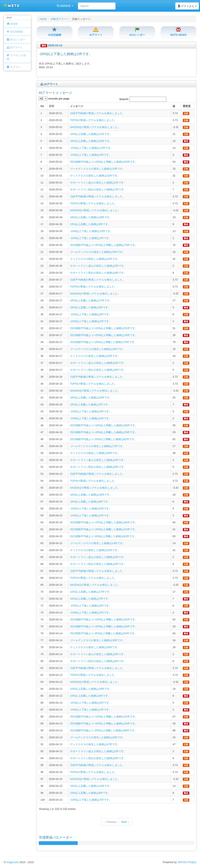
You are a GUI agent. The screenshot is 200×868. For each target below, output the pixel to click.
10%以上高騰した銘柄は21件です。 (91, 134)
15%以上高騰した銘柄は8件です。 (90, 793)
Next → (126, 822)
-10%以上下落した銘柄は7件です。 (91, 800)
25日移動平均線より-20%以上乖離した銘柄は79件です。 (104, 342)
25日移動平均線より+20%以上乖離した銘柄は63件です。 (104, 162)
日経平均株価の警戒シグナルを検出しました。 (98, 113)
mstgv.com (13, 862)
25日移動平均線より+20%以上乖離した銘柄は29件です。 (104, 432)
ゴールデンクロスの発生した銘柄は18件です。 (98, 640)
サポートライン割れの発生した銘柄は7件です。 (98, 189)
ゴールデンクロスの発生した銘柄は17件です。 (98, 446)
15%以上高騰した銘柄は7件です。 (90, 404)
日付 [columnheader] (51, 106)
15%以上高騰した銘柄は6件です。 (90, 502)
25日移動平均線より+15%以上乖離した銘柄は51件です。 (104, 328)
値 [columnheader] (174, 106)
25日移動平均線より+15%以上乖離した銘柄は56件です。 (104, 425)
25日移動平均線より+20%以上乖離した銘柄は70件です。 (104, 245)
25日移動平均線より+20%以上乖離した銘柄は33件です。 (104, 626)
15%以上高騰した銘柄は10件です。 (91, 141)
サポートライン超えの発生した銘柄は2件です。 (98, 183)
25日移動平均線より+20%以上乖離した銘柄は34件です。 (104, 723)
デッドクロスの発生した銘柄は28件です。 (95, 647)
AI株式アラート (60, 19)
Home (43, 19)
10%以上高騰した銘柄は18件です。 (91, 495)
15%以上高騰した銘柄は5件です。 (90, 307)
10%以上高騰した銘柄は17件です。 (91, 300)
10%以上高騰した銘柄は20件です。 (91, 398)
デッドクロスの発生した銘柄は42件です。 (95, 259)
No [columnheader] (42, 106)
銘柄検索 (48, 6)
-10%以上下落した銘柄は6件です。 (91, 314)
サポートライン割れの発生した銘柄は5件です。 (98, 370)
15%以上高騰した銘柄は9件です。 (90, 224)
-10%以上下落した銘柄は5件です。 (91, 411)
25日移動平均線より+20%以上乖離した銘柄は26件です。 (104, 335)
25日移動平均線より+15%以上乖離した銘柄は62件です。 (104, 619)
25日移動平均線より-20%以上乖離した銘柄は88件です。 (104, 730)
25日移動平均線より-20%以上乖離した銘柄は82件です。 (104, 439)
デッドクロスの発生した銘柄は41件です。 (95, 550)
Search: (143, 99)
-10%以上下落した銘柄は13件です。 (92, 231)
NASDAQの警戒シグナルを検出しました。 (95, 127)
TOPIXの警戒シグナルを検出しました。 (94, 120)
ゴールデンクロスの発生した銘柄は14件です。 (98, 543)
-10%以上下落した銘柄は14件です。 (92, 148)
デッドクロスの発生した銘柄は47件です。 (95, 744)
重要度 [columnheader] (187, 106)
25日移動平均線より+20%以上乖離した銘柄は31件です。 (104, 529)
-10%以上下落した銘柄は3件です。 (91, 155)
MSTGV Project (187, 862)
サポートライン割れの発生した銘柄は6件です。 (98, 273)
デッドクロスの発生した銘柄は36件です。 (95, 453)
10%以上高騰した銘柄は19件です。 (91, 217)
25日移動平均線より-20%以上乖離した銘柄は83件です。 (104, 536)
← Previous (110, 822)
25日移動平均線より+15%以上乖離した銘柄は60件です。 (104, 522)
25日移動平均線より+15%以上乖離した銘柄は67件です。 (104, 717)
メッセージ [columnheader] (77, 106)
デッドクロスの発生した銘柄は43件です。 (95, 356)
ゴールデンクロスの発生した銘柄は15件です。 (98, 169)
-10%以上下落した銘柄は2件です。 (91, 238)
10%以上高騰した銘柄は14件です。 (91, 786)
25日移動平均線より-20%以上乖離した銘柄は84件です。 (104, 633)
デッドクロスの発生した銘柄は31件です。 (95, 176)
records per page (54, 99)
